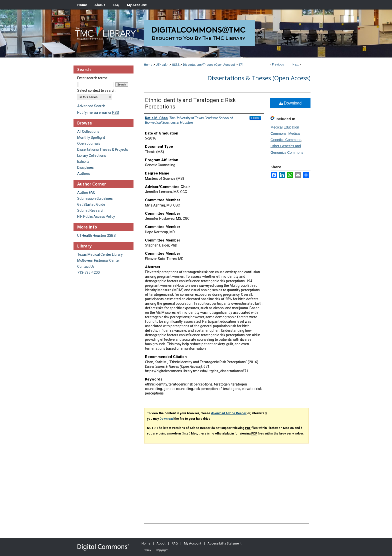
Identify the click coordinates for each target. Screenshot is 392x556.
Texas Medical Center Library (100, 254)
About (161, 543)
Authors (84, 173)
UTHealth (162, 65)
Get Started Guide (91, 204)
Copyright (162, 550)
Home (148, 65)
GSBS (176, 65)
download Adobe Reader (229, 413)
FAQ (175, 543)
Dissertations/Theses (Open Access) (209, 65)
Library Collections (92, 155)
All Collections (88, 131)
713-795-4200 (88, 272)
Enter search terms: (93, 78)
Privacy (146, 550)
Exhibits (83, 161)
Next (296, 64)
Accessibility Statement (224, 543)
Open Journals (89, 143)
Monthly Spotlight (91, 137)
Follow (255, 118)
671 (241, 65)
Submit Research (91, 210)
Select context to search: (97, 90)
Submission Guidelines (95, 198)
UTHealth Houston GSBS (96, 235)
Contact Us (86, 266)
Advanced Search (91, 106)
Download (290, 103)
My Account (193, 543)
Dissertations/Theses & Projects (103, 149)
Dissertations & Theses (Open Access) (259, 78)
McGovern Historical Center (99, 260)
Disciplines (85, 167)
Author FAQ (86, 192)
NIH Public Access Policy (96, 216)
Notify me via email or (98, 112)
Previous (278, 64)
